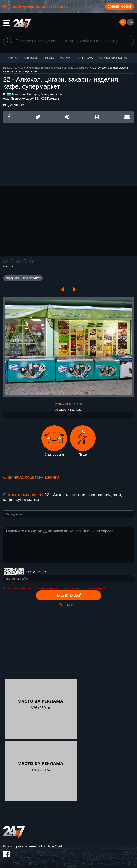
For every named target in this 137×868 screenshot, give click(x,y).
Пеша (83, 441)
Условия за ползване (115, 58)
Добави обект (119, 6)
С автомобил (54, 441)
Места (49, 58)
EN (130, 22)
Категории (31, 58)
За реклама (85, 58)
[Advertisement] (68, 153)
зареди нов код (36, 571)
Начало (12, 58)
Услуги (65, 58)
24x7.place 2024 (50, 846)
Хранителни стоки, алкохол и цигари (50, 68)
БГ (123, 22)
